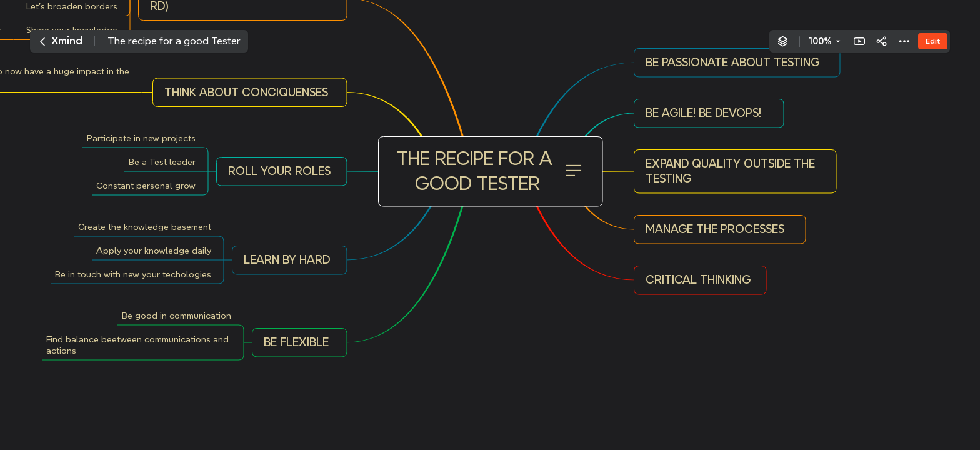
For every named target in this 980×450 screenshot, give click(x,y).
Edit (933, 41)
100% (820, 41)
